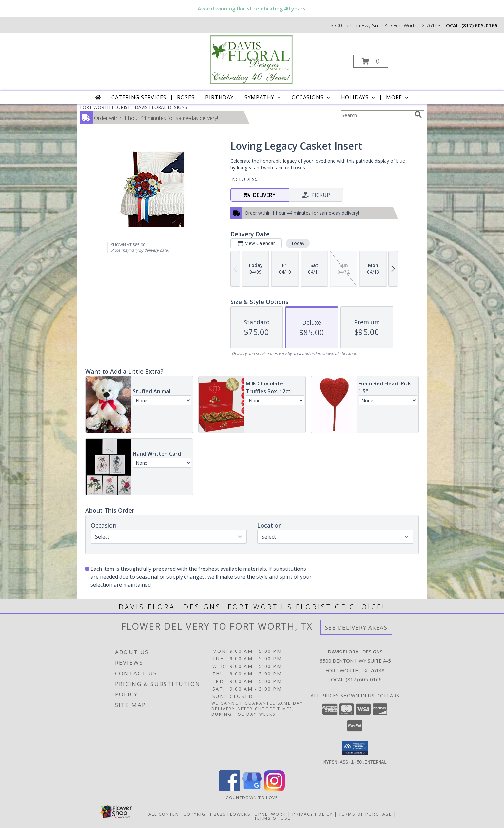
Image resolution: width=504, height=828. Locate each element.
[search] (418, 114)
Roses (186, 97)
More (398, 97)
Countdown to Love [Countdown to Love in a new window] (252, 797)
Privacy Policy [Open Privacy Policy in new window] (312, 814)
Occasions (311, 97)
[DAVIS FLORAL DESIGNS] (251, 59)
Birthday (219, 97)
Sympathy (263, 97)
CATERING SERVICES (139, 97)
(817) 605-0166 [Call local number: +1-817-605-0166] (479, 25)
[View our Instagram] (274, 789)
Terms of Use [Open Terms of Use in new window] (272, 818)
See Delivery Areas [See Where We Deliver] (356, 627)
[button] (371, 61)
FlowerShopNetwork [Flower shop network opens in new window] (257, 814)
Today (298, 243)
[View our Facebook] (230, 789)
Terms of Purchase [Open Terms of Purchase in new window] (365, 814)
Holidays (359, 97)
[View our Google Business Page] (252, 789)
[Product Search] (376, 115)
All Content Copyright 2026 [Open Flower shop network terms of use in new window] (187, 814)
